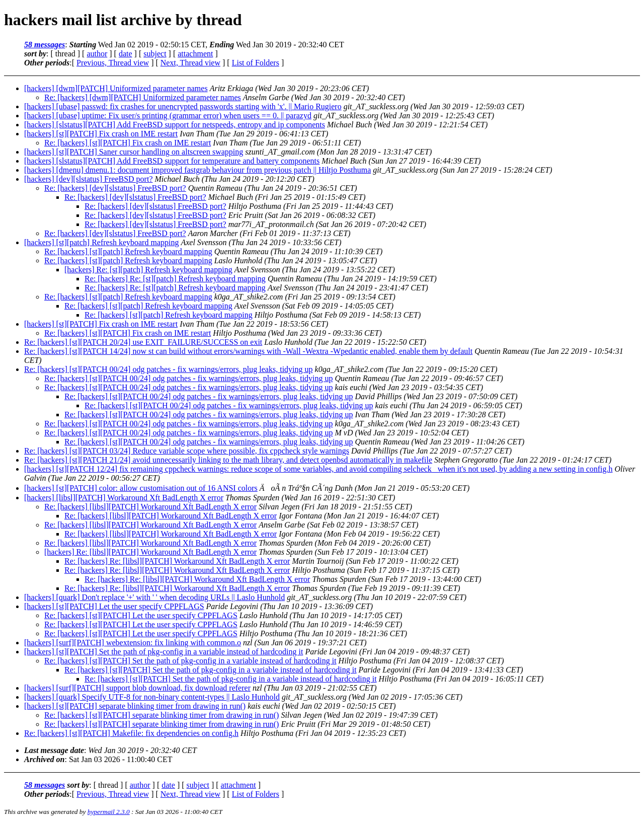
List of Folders (256, 63)
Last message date (54, 750)
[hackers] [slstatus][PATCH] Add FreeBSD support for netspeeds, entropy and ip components (175, 125)
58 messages (45, 45)
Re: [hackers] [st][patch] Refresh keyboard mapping (128, 251)
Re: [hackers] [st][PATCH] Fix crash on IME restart (128, 143)
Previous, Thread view (113, 63)
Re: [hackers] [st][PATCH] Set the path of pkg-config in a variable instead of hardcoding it (190, 661)
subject (155, 54)
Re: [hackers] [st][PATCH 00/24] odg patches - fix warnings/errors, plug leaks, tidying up (169, 369)
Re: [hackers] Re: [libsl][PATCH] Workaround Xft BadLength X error (177, 561)
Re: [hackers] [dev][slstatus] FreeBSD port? (115, 188)
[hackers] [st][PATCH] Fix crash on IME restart (101, 134)
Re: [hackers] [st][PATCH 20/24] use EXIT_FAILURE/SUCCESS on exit (143, 342)
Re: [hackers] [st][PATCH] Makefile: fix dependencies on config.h (131, 733)
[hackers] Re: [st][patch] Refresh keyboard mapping (148, 270)
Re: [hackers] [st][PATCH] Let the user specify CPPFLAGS (141, 615)
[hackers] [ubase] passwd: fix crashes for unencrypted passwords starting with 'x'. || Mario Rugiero (183, 106)
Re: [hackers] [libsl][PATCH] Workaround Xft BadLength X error (150, 507)
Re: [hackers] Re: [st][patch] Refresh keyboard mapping (175, 279)
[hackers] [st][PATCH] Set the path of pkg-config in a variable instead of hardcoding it (164, 652)
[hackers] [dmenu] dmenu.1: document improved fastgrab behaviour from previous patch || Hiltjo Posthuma (197, 170)
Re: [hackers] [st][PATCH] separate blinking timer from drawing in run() (162, 715)
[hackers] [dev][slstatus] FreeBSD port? (88, 179)
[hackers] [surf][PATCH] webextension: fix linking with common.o (133, 643)
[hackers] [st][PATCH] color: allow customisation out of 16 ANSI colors (141, 488)
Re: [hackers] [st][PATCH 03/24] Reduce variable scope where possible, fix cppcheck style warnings (187, 451)
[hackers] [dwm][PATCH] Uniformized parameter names (116, 88)
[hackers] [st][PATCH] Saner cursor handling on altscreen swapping (134, 152)
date (126, 54)
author (97, 54)
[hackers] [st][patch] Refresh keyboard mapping (101, 242)
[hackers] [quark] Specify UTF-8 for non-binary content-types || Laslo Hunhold (152, 697)
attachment (195, 54)
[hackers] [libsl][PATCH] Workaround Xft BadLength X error (124, 498)
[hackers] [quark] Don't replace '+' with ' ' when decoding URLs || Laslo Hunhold (154, 597)
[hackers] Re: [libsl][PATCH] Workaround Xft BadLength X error (150, 552)
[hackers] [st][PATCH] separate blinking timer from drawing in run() (135, 706)
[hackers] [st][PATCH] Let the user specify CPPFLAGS (114, 606)
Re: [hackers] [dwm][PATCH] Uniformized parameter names (143, 97)
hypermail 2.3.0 (109, 812)
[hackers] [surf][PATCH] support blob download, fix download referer (137, 688)
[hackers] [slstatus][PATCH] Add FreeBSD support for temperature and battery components (172, 161)
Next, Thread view (190, 63)
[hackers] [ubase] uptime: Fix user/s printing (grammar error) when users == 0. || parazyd (168, 116)
